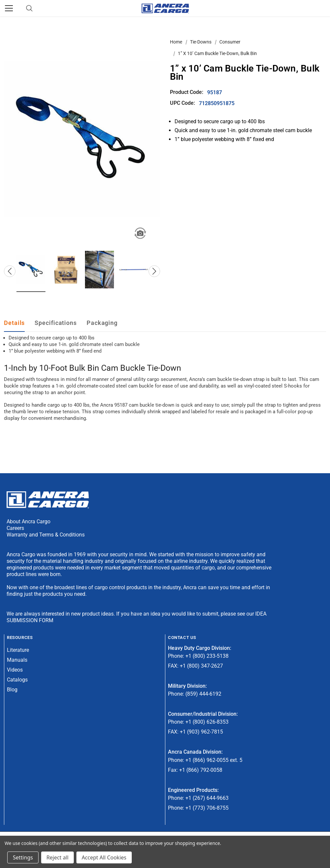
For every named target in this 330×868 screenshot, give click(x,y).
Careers (15, 528)
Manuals (17, 660)
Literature (18, 650)
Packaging (102, 323)
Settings (23, 857)
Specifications (56, 323)
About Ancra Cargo (28, 521)
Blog (12, 690)
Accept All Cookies (104, 857)
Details (14, 323)
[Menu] (9, 8)
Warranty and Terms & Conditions (46, 535)
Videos (15, 670)
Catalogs (17, 680)
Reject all (57, 857)
